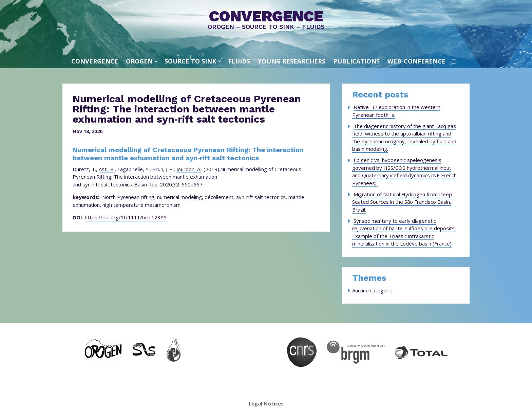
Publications (356, 61)
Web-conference (416, 61)
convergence (95, 61)
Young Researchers (292, 61)
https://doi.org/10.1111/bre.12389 (126, 217)
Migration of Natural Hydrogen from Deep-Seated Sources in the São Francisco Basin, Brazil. (403, 202)
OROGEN (139, 61)
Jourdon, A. (189, 169)
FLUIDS (239, 61)
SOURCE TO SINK (190, 61)
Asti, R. (107, 169)
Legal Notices (266, 403)
